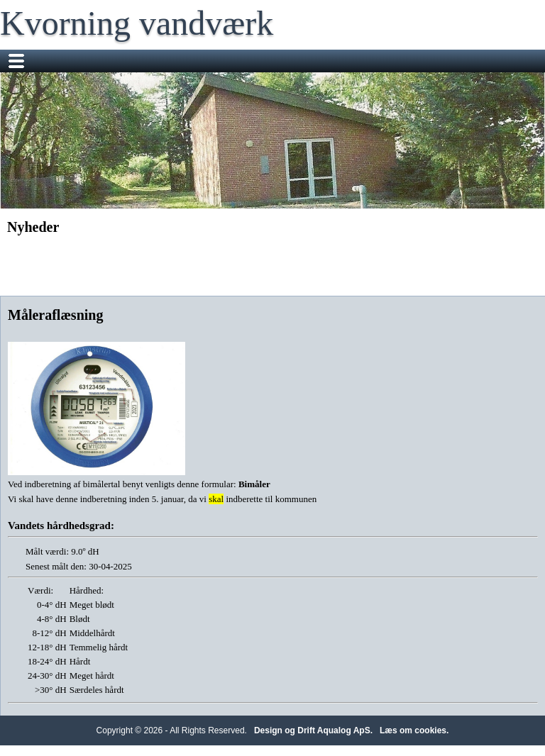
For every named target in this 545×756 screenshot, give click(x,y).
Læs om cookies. (414, 730)
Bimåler (254, 484)
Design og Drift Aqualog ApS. (313, 730)
